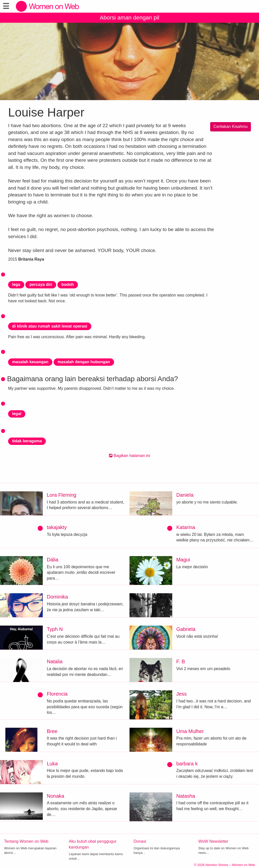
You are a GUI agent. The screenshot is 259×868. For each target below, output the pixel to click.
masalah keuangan (30, 362)
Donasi (140, 841)
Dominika (57, 597)
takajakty (57, 527)
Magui (183, 560)
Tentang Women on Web (26, 841)
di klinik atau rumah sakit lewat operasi (50, 326)
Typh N (55, 629)
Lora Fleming (62, 495)
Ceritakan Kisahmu (231, 127)
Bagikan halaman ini (130, 456)
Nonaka (56, 796)
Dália (53, 560)
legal (17, 414)
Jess (181, 694)
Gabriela (186, 629)
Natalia (55, 661)
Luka (52, 764)
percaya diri (41, 284)
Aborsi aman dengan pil (129, 18)
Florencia (57, 694)
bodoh (68, 284)
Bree (52, 731)
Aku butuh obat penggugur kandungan (93, 844)
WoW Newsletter (213, 841)
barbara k (187, 764)
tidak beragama (27, 441)
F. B (181, 661)
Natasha (186, 796)
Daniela (185, 495)
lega (16, 284)
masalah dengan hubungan (84, 362)
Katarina (186, 527)
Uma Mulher (190, 731)
